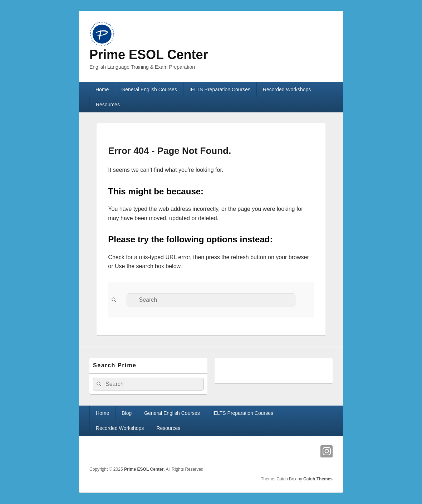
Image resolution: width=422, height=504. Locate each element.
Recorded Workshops (287, 89)
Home (102, 89)
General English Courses (149, 89)
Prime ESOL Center (149, 55)
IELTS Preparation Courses (220, 89)
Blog (127, 413)
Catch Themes (318, 479)
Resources (108, 105)
